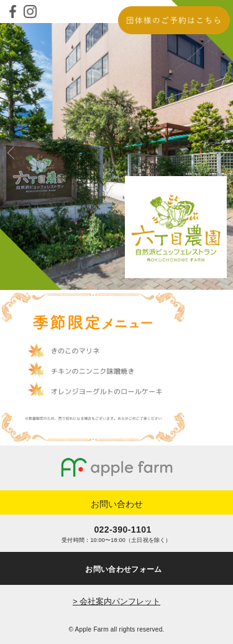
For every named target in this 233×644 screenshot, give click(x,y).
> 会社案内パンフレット (116, 601)
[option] (116, 156)
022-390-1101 (122, 530)
